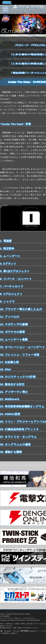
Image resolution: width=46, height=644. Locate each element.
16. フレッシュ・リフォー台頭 (20, 355)
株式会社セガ (7, 2)
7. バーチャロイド (12, 286)
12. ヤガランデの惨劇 (14, 324)
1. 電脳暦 (6, 241)
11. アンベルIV (10, 317)
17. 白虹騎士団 (9, 362)
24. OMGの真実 (10, 414)
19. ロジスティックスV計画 (18, 377)
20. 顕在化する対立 (12, 384)
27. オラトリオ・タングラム (18, 437)
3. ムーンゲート (10, 256)
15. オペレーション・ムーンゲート (23, 347)
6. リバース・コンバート (16, 279)
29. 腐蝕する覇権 (11, 452)
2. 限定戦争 (7, 249)
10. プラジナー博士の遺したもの (21, 309)
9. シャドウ (7, 302)
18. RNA (6, 369)
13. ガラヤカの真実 (13, 332)
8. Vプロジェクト (11, 294)
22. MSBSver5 (10, 399)
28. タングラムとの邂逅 (15, 444)
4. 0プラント (8, 264)
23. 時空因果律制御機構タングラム (22, 406)
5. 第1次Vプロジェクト (15, 271)
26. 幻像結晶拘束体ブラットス (19, 429)
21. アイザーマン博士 (14, 392)
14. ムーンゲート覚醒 (14, 340)
